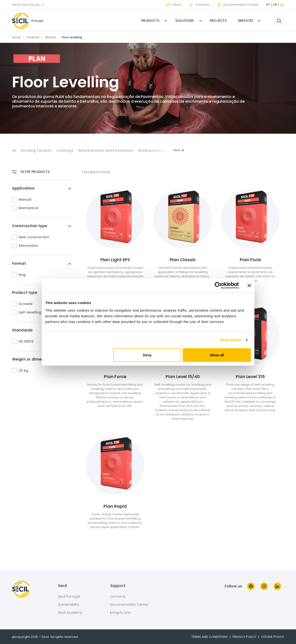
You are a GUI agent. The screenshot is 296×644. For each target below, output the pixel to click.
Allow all (217, 355)
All (14, 151)
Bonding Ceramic (36, 151)
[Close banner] (249, 286)
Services (245, 21)
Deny (147, 355)
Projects (218, 21)
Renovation (28, 246)
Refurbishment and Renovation (106, 151)
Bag (22, 275)
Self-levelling (30, 312)
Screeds (26, 304)
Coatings (65, 151)
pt (268, 5)
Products (150, 21)
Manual (25, 199)
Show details (231, 340)
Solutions (184, 21)
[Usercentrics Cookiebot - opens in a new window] (218, 286)
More (179, 150)
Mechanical (29, 208)
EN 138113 (26, 341)
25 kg (23, 371)
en (282, 5)
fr (275, 5)
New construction (34, 237)
